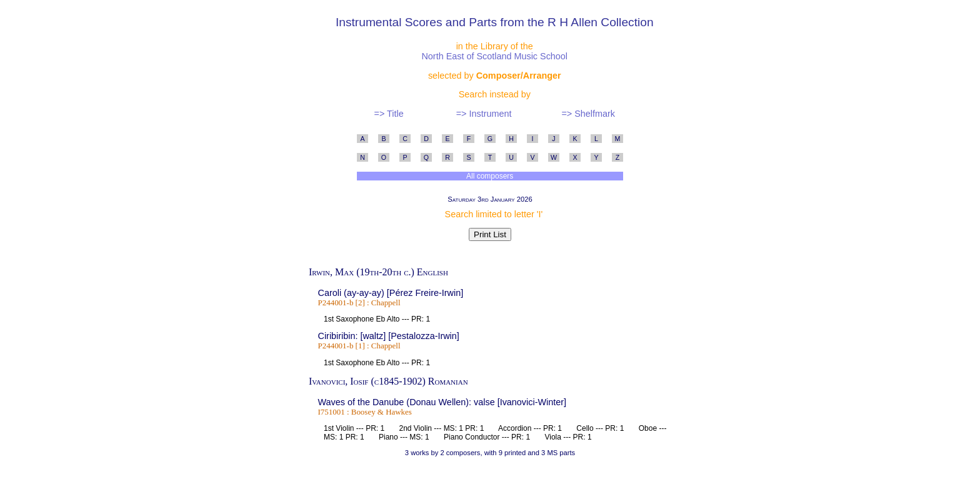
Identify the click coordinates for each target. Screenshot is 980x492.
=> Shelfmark (588, 114)
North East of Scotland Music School (494, 56)
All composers (490, 176)
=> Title (388, 114)
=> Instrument (484, 114)
